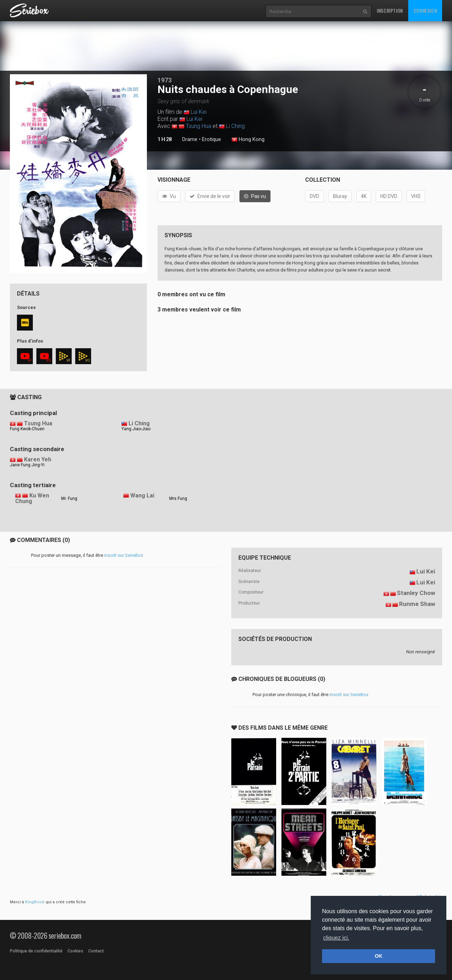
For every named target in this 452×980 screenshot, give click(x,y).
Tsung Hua (198, 126)
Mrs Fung (178, 498)
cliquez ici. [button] (336, 938)
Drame (190, 139)
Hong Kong (248, 140)
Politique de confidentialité (36, 951)
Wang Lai (142, 495)
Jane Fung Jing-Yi (27, 465)
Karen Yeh (38, 459)
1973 (165, 80)
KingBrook (35, 902)
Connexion (425, 10)
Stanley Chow (416, 593)
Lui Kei (199, 112)
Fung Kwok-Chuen (27, 429)
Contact (96, 951)
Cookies (75, 951)
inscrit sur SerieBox (124, 555)
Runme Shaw (417, 604)
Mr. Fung (69, 498)
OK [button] (379, 956)
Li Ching (235, 126)
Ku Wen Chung (32, 498)
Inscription (390, 10)
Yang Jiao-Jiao (136, 429)
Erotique (212, 139)
